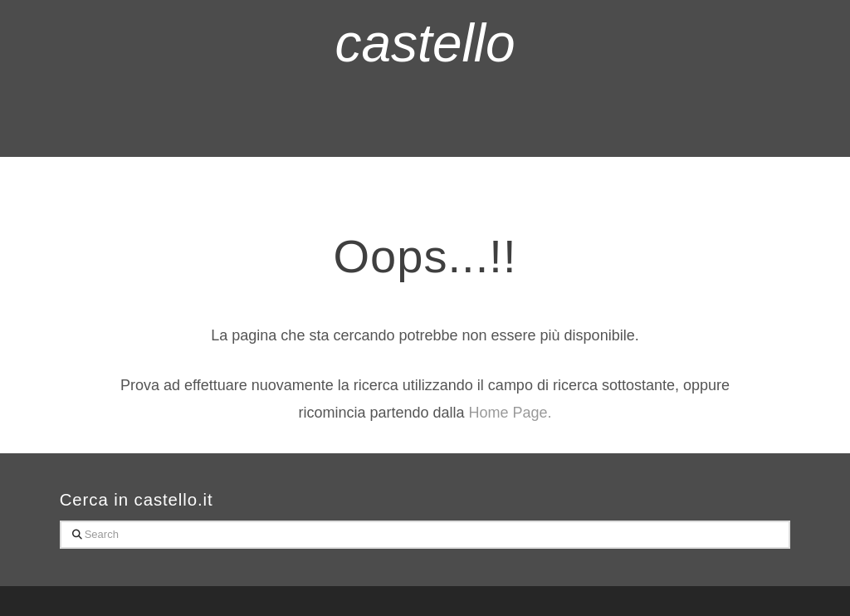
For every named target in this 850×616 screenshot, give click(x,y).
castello (425, 43)
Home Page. (510, 413)
